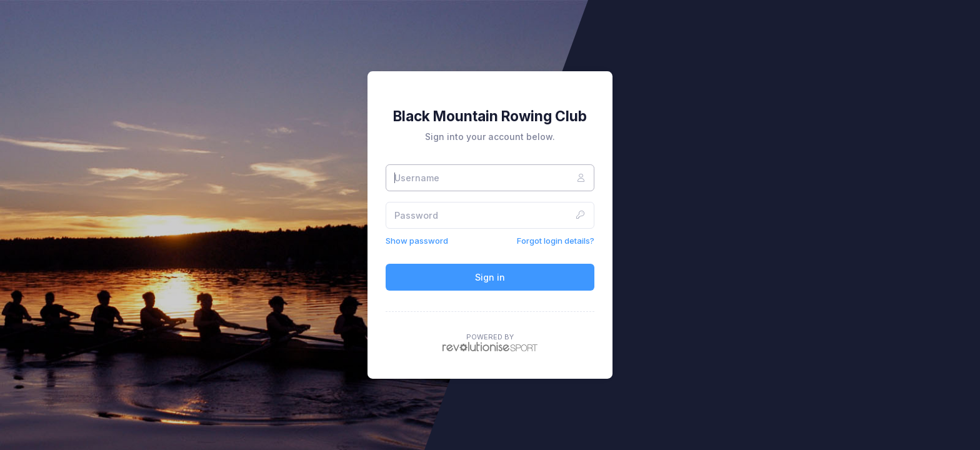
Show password (417, 241)
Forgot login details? (556, 241)
